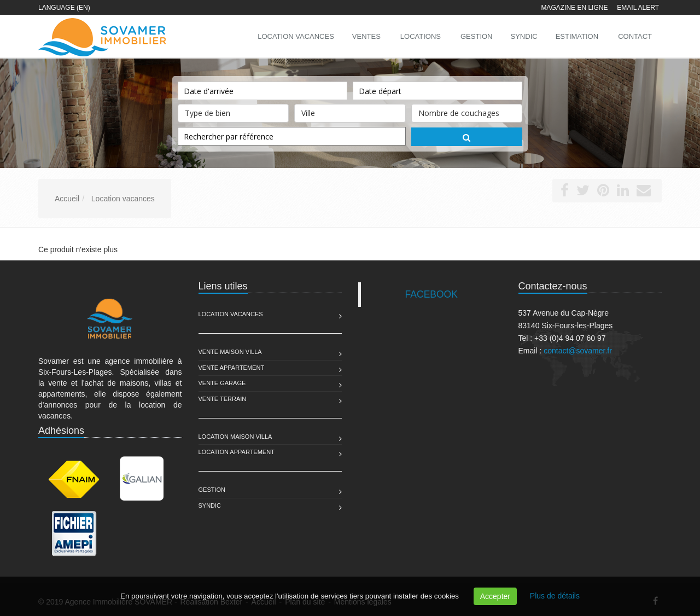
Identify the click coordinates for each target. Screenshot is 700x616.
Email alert (638, 8)
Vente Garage (222, 383)
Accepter (495, 596)
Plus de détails (555, 596)
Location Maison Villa (235, 437)
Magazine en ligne (574, 8)
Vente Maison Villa (230, 352)
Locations (421, 36)
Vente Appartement (232, 368)
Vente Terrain (223, 399)
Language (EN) (64, 8)
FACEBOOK (431, 294)
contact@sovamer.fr (578, 351)
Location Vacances (231, 314)
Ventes (366, 36)
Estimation (577, 36)
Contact (635, 36)
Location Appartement (237, 452)
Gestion (212, 490)
